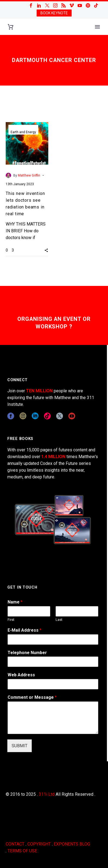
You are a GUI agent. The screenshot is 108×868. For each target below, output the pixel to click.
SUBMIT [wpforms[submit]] (20, 746)
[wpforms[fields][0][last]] (77, 611)
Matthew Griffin (29, 175)
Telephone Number (27, 653)
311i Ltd (47, 794)
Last (59, 620)
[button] (46, 250)
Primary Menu (97, 27)
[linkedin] (35, 416)
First (11, 620)
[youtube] (72, 416)
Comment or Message (32, 697)
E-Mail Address (25, 630)
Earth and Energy (23, 132)
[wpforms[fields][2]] (53, 718)
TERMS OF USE (22, 851)
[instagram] (23, 416)
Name (15, 602)
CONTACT (15, 844)
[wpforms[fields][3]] (53, 684)
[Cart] (11, 27)
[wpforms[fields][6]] (53, 662)
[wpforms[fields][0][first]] (29, 611)
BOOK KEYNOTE (54, 13)
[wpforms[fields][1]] (53, 639)
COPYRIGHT (39, 844)
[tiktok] (47, 416)
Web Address (21, 675)
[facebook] (11, 416)
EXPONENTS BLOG (72, 844)
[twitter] (60, 416)
